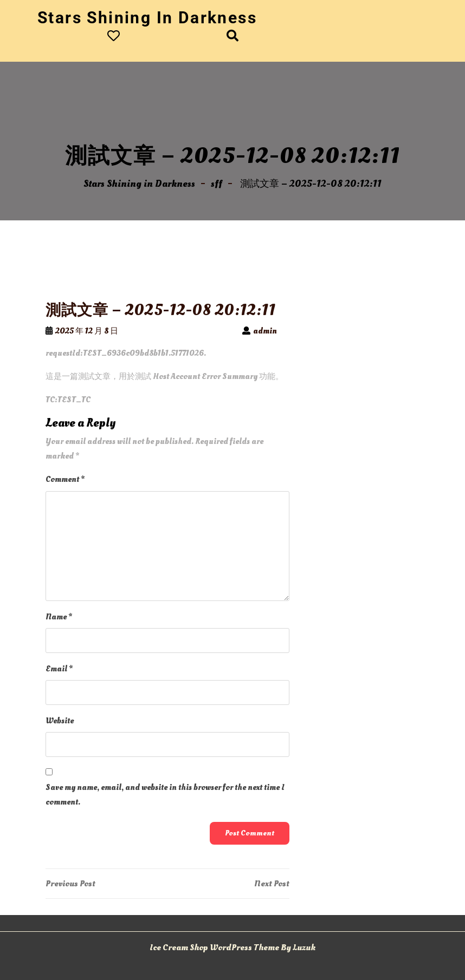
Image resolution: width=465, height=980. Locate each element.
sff (217, 184)
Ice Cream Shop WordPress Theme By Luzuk (232, 948)
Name (59, 617)
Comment (65, 479)
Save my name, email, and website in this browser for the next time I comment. (165, 795)
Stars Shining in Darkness (147, 18)
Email (59, 669)
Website (60, 721)
